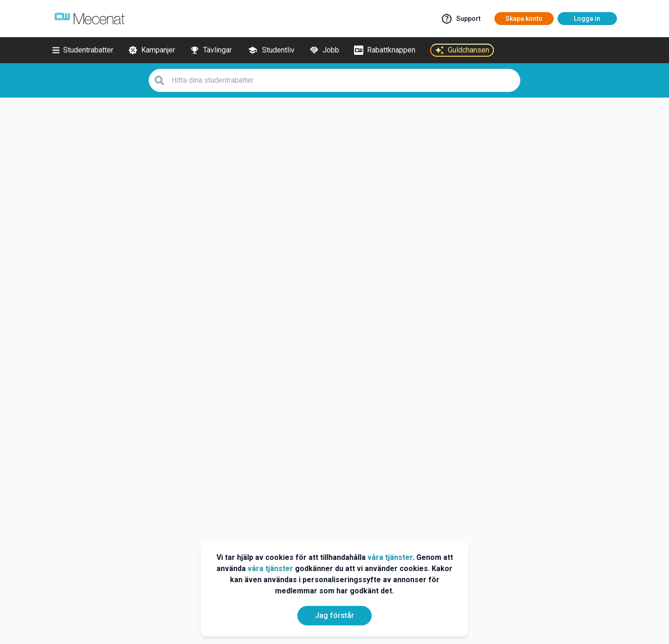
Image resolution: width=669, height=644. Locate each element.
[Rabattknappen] (385, 50)
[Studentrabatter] (83, 50)
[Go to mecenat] (90, 19)
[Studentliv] (271, 50)
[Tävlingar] (211, 50)
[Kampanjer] (152, 50)
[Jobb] (324, 50)
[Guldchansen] (462, 50)
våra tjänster (390, 557)
